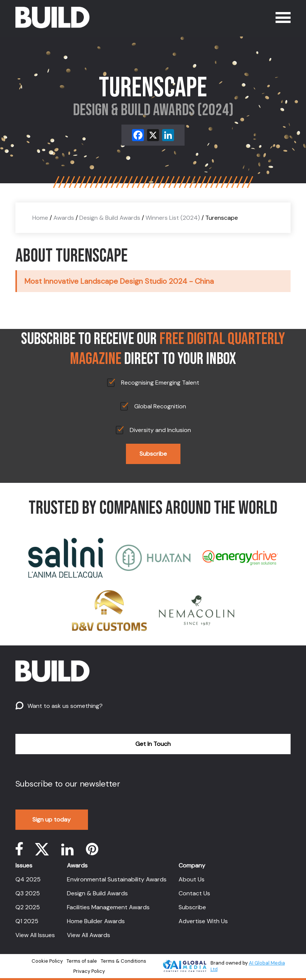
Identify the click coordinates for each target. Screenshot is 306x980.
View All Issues (35, 935)
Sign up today (52, 819)
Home (40, 218)
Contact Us (194, 893)
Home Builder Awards (96, 921)
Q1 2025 (27, 921)
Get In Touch (153, 744)
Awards (64, 218)
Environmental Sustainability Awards (117, 879)
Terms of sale (82, 961)
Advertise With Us (203, 921)
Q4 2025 (28, 879)
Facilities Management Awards (108, 907)
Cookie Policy (47, 961)
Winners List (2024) (173, 218)
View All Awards (89, 935)
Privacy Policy (89, 971)
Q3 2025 (28, 893)
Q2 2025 (28, 907)
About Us (192, 879)
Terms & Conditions (123, 961)
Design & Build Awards (110, 218)
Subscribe (153, 454)
